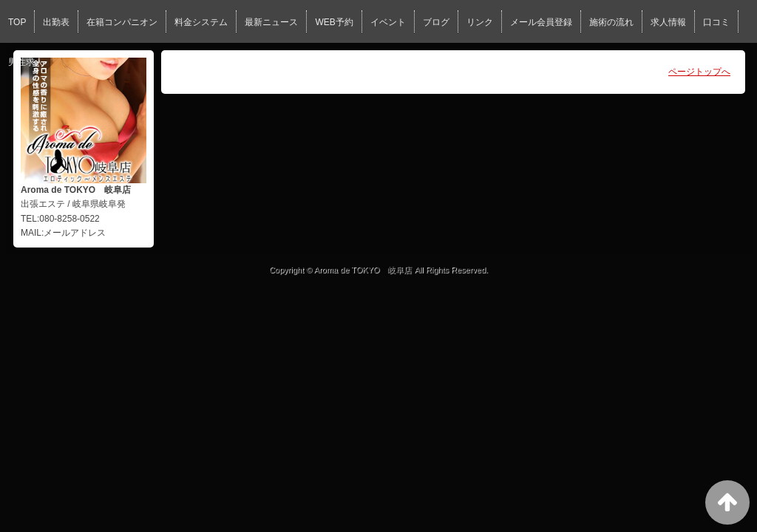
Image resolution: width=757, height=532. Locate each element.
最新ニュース (271, 22)
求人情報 (668, 22)
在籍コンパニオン (122, 22)
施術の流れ (611, 22)
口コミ (716, 22)
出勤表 (56, 22)
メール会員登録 (541, 22)
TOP (17, 22)
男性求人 (26, 62)
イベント (388, 22)
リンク (480, 22)
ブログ (436, 22)
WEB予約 (334, 22)
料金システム (201, 22)
